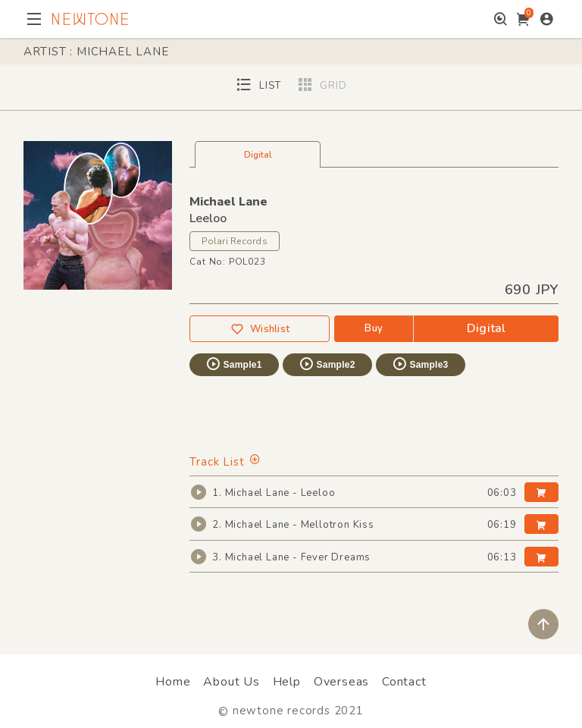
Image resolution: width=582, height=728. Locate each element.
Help (287, 682)
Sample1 (233, 364)
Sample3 (420, 364)
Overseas (341, 682)
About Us (231, 682)
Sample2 (327, 364)
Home (173, 682)
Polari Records (234, 241)
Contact (404, 682)
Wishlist (260, 329)
